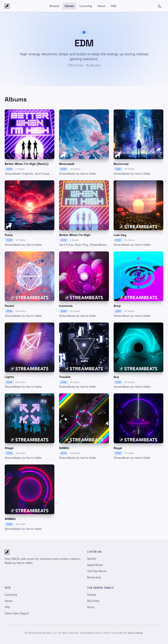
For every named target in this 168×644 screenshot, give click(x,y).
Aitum (91, 607)
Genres (69, 6)
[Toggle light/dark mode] (160, 6)
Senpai (92, 595)
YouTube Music (97, 571)
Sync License (135, 633)
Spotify (92, 559)
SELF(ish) (93, 601)
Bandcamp (94, 577)
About (101, 6)
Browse (54, 6)
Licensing (86, 6)
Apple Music (95, 565)
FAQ (114, 6)
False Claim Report (17, 613)
